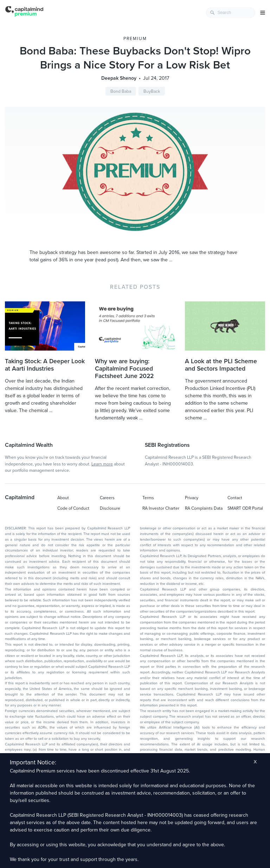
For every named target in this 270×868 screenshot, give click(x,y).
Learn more (102, 464)
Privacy (192, 498)
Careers (107, 498)
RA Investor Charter (161, 508)
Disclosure (110, 508)
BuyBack (152, 91)
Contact (235, 498)
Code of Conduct (73, 508)
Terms (148, 498)
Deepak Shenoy (119, 78)
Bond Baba (121, 91)
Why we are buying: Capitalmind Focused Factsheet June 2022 (124, 369)
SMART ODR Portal (245, 508)
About (63, 498)
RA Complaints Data (204, 508)
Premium (135, 39)
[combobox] (231, 13)
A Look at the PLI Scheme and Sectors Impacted (221, 365)
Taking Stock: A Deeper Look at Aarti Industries (45, 365)
